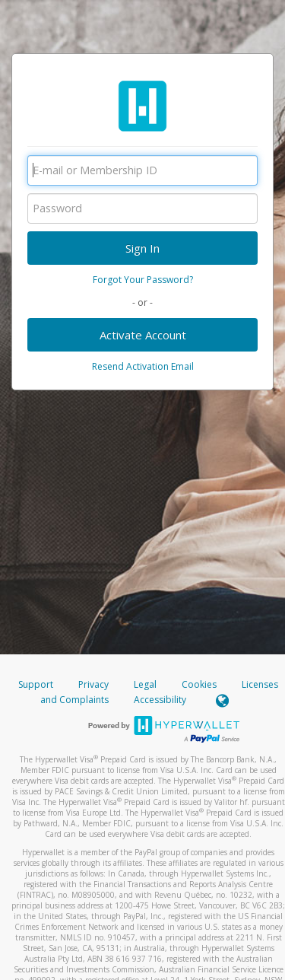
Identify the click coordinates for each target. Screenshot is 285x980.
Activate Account (143, 335)
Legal (145, 684)
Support (36, 684)
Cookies (199, 684)
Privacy (93, 684)
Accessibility (160, 700)
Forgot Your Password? (143, 280)
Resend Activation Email (143, 366)
